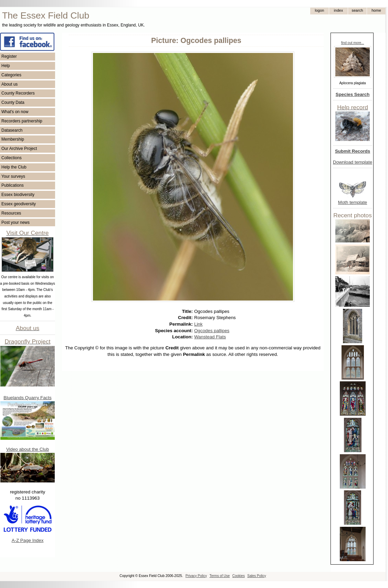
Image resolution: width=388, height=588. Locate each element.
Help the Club (14, 167)
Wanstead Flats (210, 337)
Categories (11, 75)
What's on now (15, 112)
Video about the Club (28, 449)
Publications (13, 185)
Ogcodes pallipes (212, 331)
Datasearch (12, 130)
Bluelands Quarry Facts (27, 398)
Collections (12, 158)
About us (9, 84)
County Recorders (18, 93)
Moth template (353, 202)
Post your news (15, 222)
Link (198, 324)
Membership (13, 139)
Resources (11, 213)
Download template (353, 162)
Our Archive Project (19, 149)
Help (6, 66)
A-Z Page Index (28, 540)
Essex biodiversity (18, 195)
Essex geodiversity (19, 204)
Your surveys (13, 176)
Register (9, 56)
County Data (13, 102)
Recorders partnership (22, 121)
